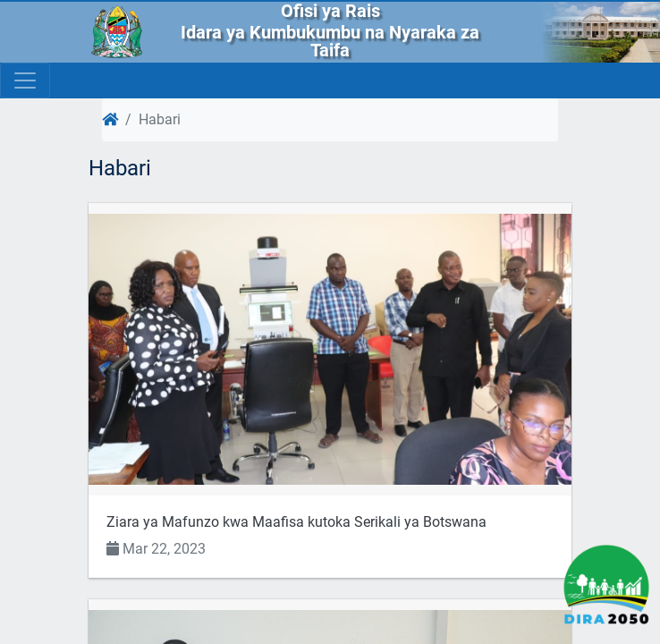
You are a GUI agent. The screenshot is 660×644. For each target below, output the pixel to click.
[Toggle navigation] (25, 80)
